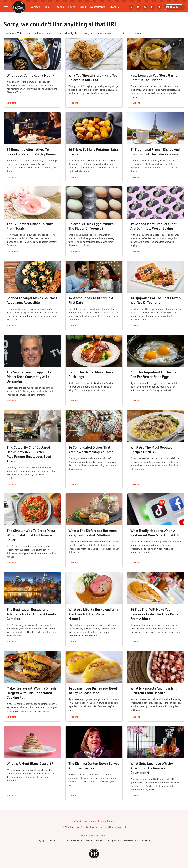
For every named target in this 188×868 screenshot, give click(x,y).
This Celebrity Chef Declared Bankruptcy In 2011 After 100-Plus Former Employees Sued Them (29, 454)
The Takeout (145, 840)
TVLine (64, 840)
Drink (83, 7)
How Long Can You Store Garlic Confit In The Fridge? (154, 77)
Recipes (35, 7)
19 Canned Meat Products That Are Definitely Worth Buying (153, 226)
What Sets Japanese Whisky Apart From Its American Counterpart (152, 768)
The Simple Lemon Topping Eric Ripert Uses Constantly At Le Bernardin (30, 377)
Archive (89, 821)
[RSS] (159, 7)
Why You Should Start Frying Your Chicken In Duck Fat (94, 77)
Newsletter (174, 7)
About (78, 821)
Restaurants (98, 7)
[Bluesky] (145, 7)
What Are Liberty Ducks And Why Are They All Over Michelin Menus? (93, 614)
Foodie (89, 840)
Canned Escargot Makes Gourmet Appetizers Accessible (32, 300)
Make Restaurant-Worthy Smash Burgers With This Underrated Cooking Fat (31, 693)
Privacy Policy (106, 821)
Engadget (42, 840)
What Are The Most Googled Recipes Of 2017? (152, 450)
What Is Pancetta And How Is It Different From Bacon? (153, 690)
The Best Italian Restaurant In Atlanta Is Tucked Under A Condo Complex (31, 614)
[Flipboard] (138, 7)
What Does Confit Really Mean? (30, 75)
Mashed (100, 840)
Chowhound (77, 840)
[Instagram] (131, 7)
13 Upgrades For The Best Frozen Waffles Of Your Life (156, 300)
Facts (72, 7)
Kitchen (59, 7)
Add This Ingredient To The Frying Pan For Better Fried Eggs (156, 374)
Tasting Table (113, 840)
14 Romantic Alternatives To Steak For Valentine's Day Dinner (31, 152)
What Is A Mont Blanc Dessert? (30, 763)
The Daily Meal (129, 840)
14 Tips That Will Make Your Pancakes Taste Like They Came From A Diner (154, 614)
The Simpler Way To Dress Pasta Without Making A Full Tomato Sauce (31, 535)
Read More (11, 103)
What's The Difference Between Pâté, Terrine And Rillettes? (93, 533)
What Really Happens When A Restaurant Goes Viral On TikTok (155, 533)
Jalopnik (54, 840)
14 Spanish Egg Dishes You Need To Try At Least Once (93, 690)
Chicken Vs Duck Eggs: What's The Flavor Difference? (91, 226)
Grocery (114, 7)
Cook (47, 7)
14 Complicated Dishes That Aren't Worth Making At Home (91, 450)
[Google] (152, 7)
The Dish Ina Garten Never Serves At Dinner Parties (94, 766)
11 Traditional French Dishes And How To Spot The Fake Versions (155, 152)
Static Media (75, 827)
